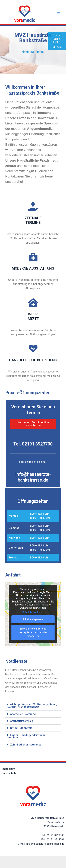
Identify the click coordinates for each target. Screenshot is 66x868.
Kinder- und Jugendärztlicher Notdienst (27, 736)
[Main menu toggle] (59, 13)
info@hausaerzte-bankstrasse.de (45, 844)
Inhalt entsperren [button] (33, 619)
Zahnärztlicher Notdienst (25, 745)
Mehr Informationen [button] (33, 612)
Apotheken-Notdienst (23, 714)
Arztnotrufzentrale (22, 721)
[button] (33, 706)
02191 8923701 (55, 840)
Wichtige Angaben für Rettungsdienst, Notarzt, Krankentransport (32, 706)
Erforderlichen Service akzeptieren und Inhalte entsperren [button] (33, 632)
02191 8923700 (55, 835)
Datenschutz (9, 773)
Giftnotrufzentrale (21, 728)
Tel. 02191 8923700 (33, 444)
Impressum (8, 769)
